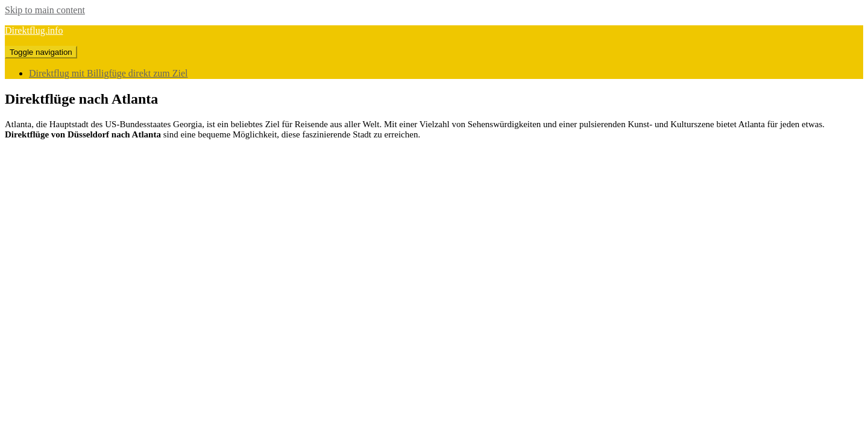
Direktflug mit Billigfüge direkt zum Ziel (108, 73)
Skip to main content (45, 10)
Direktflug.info (34, 30)
